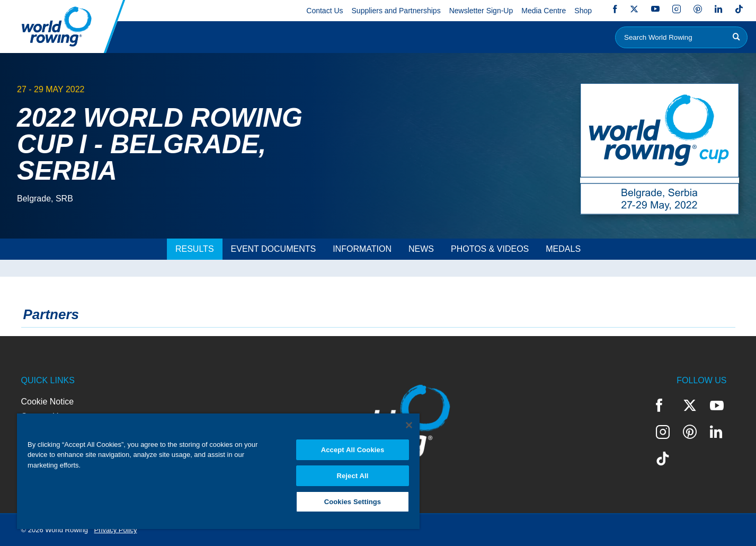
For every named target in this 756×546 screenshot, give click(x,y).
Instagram (677, 9)
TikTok (739, 9)
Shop (583, 11)
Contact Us (324, 11)
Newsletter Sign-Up (481, 11)
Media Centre (544, 11)
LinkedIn (718, 9)
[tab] (195, 249)
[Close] (409, 425)
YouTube (655, 9)
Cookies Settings (353, 502)
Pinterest (698, 9)
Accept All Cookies (353, 450)
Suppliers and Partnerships (396, 11)
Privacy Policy (116, 530)
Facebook (615, 9)
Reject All (352, 476)
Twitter (634, 9)
